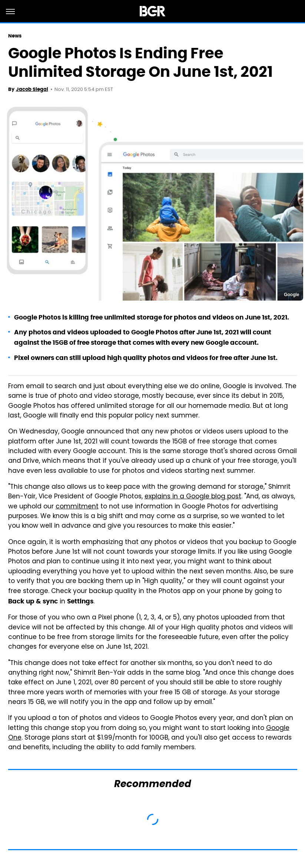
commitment (77, 507)
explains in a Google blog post (193, 497)
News (15, 36)
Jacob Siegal (32, 89)
